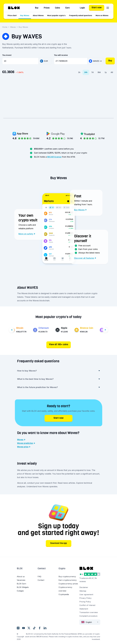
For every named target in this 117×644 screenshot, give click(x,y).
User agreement (86, 594)
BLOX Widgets (23, 587)
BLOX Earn (21, 584)
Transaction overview (89, 612)
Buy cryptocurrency (67, 577)
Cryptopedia (64, 594)
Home (5, 27)
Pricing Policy (85, 602)
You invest (7, 55)
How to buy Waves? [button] (59, 371)
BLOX (20, 569)
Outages (20, 591)
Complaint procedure (88, 616)
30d (99, 72)
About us (21, 577)
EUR (44, 61)
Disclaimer (84, 587)
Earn (68, 8)
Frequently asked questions (81, 15)
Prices (47, 8)
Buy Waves (25, 15)
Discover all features (85, 258)
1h (79, 72)
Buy (37, 8)
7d (93, 72)
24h (86, 72)
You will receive (61, 55)
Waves (13, 27)
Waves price (24, 447)
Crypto (62, 569)
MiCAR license (54, 157)
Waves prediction (26, 443)
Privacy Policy (85, 598)
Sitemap (83, 591)
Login (82, 8)
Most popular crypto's (56, 15)
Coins (57, 8)
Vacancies (21, 580)
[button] (27, 571)
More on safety (27, 234)
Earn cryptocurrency (68, 580)
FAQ (39, 577)
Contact (42, 569)
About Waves (38, 15)
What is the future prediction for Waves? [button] (59, 387)
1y (106, 72)
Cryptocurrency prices (68, 584)
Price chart (12, 15)
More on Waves (102, 15)
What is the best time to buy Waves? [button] (59, 379)
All (112, 72)
